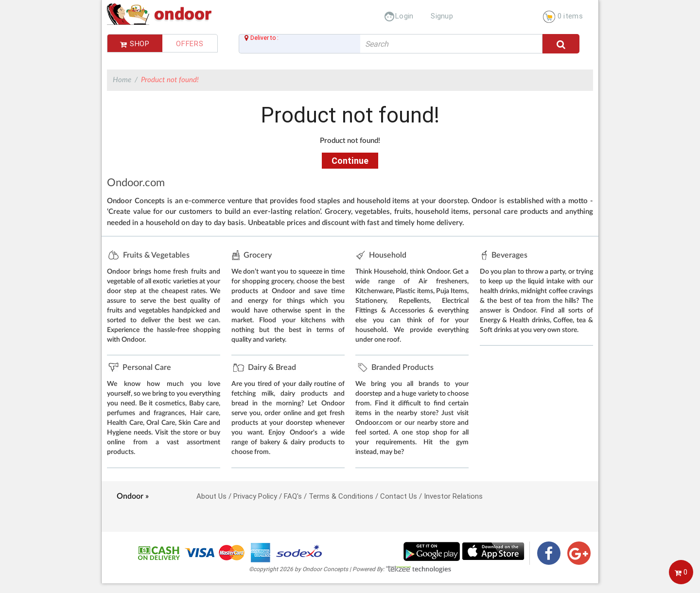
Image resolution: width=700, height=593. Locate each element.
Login (399, 16)
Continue (350, 161)
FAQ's (293, 496)
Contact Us (399, 496)
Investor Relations (453, 496)
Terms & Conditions (341, 496)
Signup (442, 16)
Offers (190, 44)
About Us (211, 496)
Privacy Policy (255, 496)
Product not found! (170, 80)
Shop (135, 44)
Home (122, 80)
